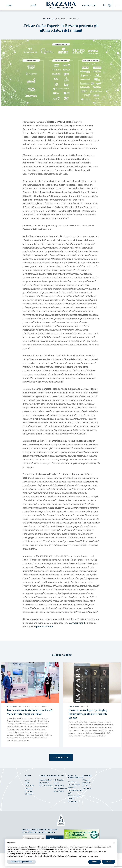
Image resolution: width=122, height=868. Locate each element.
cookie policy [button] (81, 849)
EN (104, 5)
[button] (114, 843)
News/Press (87, 783)
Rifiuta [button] (95, 862)
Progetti (59, 776)
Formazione (89, 5)
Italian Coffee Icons (60, 789)
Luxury (27, 780)
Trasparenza (87, 789)
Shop (9, 5)
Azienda (87, 776)
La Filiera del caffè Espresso (74, 786)
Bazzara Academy (46, 780)
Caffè (33, 5)
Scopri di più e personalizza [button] (21, 862)
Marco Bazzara (45, 783)
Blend (27, 783)
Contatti (85, 786)
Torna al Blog (61, 757)
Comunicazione (59, 786)
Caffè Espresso (73, 782)
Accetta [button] (109, 862)
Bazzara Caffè (61, 5)
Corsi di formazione (46, 786)
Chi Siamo (86, 780)
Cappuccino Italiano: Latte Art (75, 797)
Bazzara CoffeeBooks (75, 777)
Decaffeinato (29, 786)
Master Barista (59, 791)
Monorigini (29, 791)
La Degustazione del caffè (75, 792)
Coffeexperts (73, 802)
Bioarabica (29, 789)
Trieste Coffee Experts (59, 782)
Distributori (29, 794)
